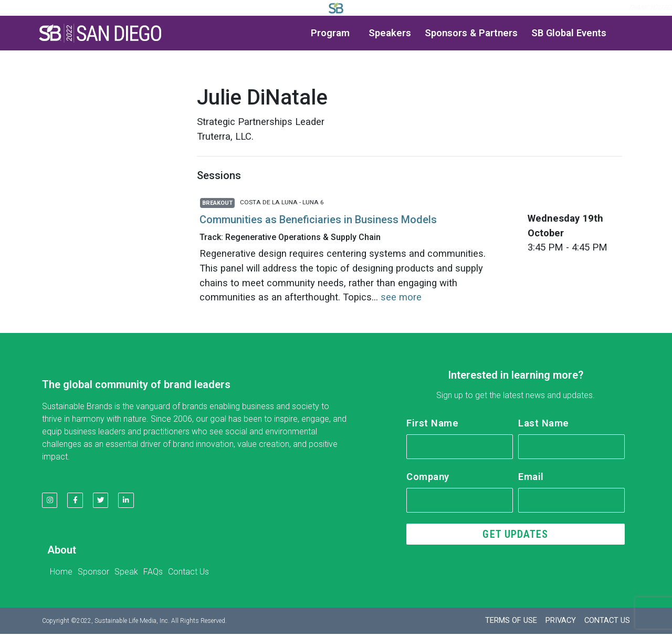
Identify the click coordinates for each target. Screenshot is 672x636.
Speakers (390, 33)
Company (428, 477)
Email (531, 477)
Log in (472, 8)
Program (333, 33)
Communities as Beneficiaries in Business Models (318, 220)
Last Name (544, 423)
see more (401, 297)
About (62, 555)
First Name (432, 423)
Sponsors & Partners (471, 33)
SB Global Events (569, 33)
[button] (100, 33)
